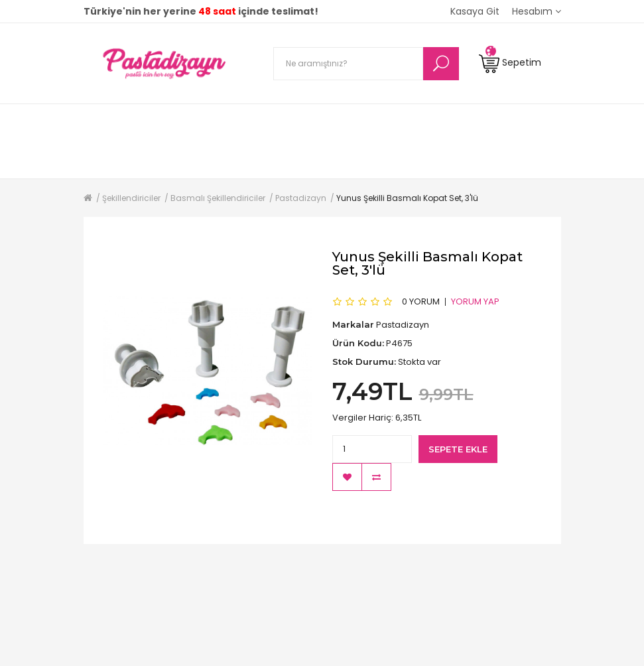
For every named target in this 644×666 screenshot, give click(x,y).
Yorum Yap (475, 301)
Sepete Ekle (458, 449)
